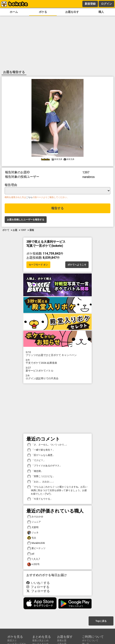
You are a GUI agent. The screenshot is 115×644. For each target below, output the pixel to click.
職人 (101, 12)
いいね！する (38, 583)
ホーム (14, 12)
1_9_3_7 (34, 559)
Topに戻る (101, 621)
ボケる (43, 12)
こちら (29, 197)
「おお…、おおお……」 (41, 482)
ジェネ (33, 533)
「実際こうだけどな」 (41, 476)
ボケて (6, 230)
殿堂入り (12, 640)
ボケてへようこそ (77, 265)
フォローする (38, 587)
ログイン (106, 4)
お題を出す (72, 12)
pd (31, 554)
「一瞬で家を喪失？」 (41, 450)
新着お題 (62, 640)
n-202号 (33, 564)
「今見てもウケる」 (40, 499)
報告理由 (11, 185)
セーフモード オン (38, 265)
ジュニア (34, 522)
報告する (57, 208)
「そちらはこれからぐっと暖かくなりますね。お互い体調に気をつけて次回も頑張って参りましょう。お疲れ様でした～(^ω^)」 (57, 490)
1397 (23, 230)
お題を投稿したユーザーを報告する (26, 220)
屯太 (32, 538)
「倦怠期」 (35, 471)
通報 (32, 230)
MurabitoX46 (36, 543)
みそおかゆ (35, 517)
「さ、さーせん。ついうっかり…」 (48, 445)
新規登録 (90, 4)
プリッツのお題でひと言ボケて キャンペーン (57, 354)
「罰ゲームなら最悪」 (41, 455)
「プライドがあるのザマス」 (44, 466)
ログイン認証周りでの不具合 (57, 377)
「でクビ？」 (36, 460)
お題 (15, 230)
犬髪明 (33, 527)
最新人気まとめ (40, 640)
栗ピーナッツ (36, 548)
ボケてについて (90, 640)
